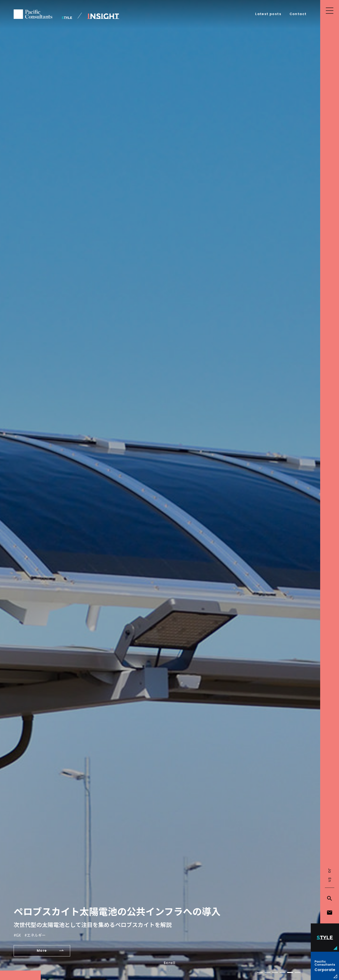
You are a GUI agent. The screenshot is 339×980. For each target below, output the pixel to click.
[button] (260, 972)
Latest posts (268, 14)
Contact (298, 14)
